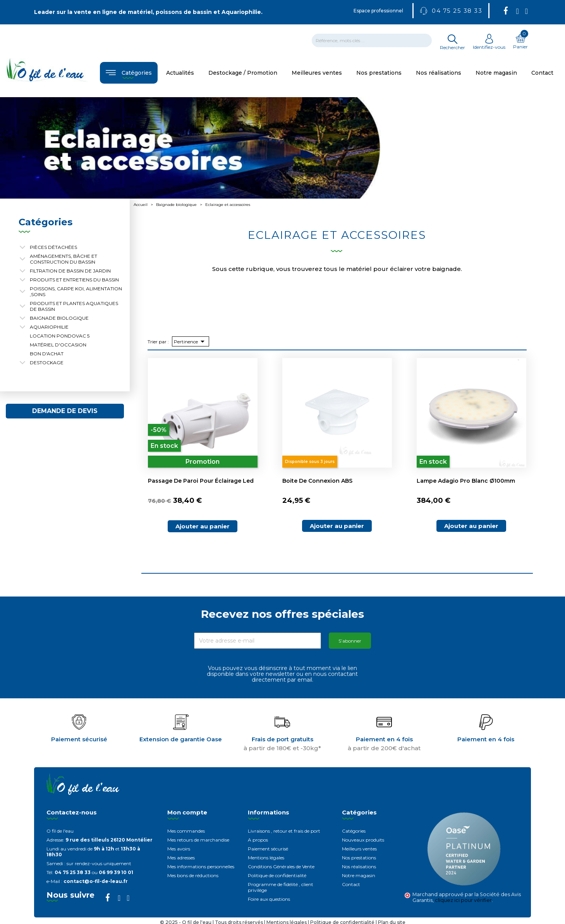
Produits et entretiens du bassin (74, 280)
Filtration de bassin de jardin (70, 271)
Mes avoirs (179, 849)
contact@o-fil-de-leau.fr (96, 881)
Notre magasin (359, 875)
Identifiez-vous (489, 44)
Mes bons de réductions (193, 875)
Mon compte (187, 812)
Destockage (47, 363)
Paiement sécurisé (268, 849)
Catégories (354, 831)
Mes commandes (186, 831)
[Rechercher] (372, 40)
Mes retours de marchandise (198, 840)
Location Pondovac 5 (60, 336)
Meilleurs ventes (359, 849)
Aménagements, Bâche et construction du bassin (64, 259)
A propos (258, 840)
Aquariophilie (49, 327)
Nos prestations (359, 858)
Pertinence (191, 341)
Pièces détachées (53, 247)
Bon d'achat (47, 354)
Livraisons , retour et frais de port (284, 831)
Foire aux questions (269, 899)
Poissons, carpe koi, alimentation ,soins (76, 291)
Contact (351, 884)
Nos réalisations (359, 867)
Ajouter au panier (203, 526)
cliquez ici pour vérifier (463, 900)
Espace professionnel (378, 11)
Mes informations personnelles (201, 867)
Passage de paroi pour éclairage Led (201, 481)
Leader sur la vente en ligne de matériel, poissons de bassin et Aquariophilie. (148, 12)
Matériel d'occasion (58, 345)
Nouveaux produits (363, 840)
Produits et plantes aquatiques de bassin (74, 306)
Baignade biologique (59, 318)
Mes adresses (181, 858)
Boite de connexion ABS (317, 481)
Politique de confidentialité (277, 875)
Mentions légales (266, 858)
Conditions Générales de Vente (281, 867)
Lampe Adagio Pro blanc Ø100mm (466, 481)
